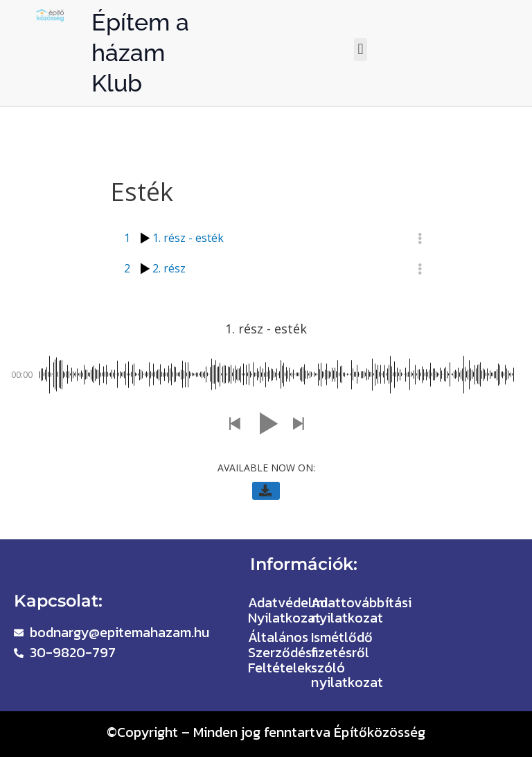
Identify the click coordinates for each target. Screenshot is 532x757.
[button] (361, 50)
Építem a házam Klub (140, 53)
